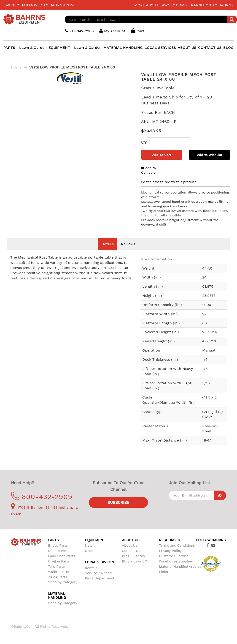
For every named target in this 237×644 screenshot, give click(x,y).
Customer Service (174, 556)
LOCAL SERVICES (160, 48)
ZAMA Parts (58, 577)
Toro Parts (56, 567)
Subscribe (118, 502)
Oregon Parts (59, 561)
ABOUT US (187, 48)
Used (89, 551)
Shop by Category (63, 582)
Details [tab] (108, 244)
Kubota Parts (59, 551)
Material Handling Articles (180, 567)
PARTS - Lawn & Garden (25, 48)
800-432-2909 (42, 497)
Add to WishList (210, 155)
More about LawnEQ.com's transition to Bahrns (184, 5)
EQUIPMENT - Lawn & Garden (75, 48)
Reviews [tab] (128, 244)
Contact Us (131, 551)
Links (163, 572)
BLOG (228, 48)
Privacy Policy (170, 551)
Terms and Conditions (177, 546)
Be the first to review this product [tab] (169, 182)
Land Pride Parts (62, 556)
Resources (170, 540)
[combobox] (151, 19)
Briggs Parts (58, 546)
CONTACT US (210, 48)
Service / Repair (98, 573)
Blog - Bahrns (133, 556)
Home (16, 67)
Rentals (91, 568)
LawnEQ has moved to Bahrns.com (39, 5)
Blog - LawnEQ (135, 561)
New (89, 546)
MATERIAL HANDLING (123, 48)
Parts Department (100, 578)
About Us (130, 546)
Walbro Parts (59, 572)
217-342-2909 (79, 31)
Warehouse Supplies (176, 561)
